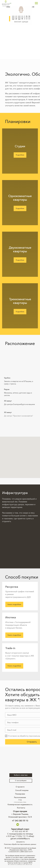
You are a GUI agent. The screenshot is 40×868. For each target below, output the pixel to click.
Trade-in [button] (10, 648)
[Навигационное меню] (36, 3)
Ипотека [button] (11, 617)
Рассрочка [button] (12, 587)
